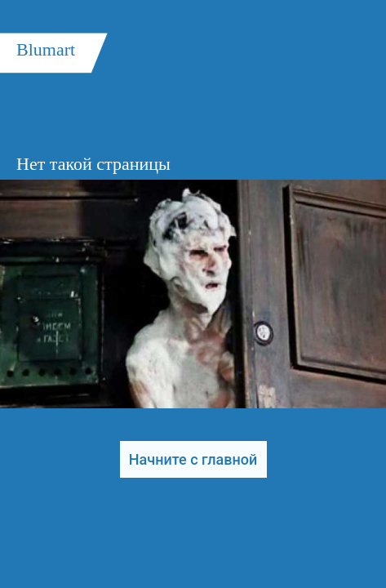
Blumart (46, 49)
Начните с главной (193, 459)
